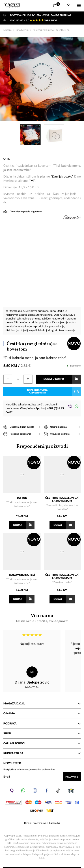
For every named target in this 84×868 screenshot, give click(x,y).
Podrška (42, 724)
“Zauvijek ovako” (62, 177)
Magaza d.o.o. (42, 704)
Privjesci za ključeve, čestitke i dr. (51, 30)
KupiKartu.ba (42, 753)
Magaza (7, 30)
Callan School (42, 743)
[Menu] (79, 6)
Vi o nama (42, 618)
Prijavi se (72, 777)
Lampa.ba (55, 823)
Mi (32, 181)
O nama (42, 713)
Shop (42, 733)
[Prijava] (69, 6)
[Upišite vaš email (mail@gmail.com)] (42, 777)
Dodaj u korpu (62, 379)
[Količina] (18, 379)
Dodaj (24, 525)
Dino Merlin (22, 30)
